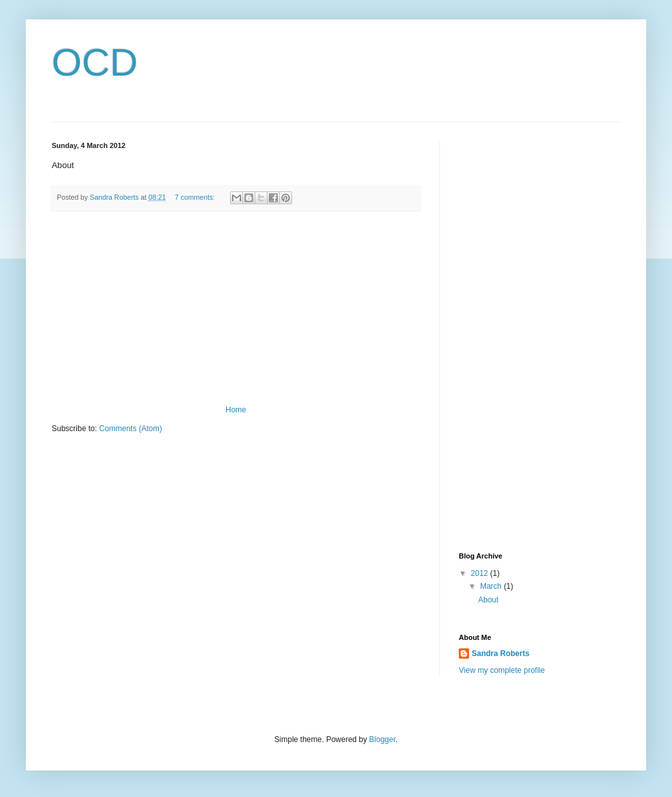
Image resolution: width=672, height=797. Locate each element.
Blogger (382, 739)
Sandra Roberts (500, 654)
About (488, 600)
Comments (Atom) (130, 429)
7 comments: (196, 197)
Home (236, 410)
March (492, 586)
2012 (481, 573)
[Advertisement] (236, 308)
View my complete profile (502, 670)
